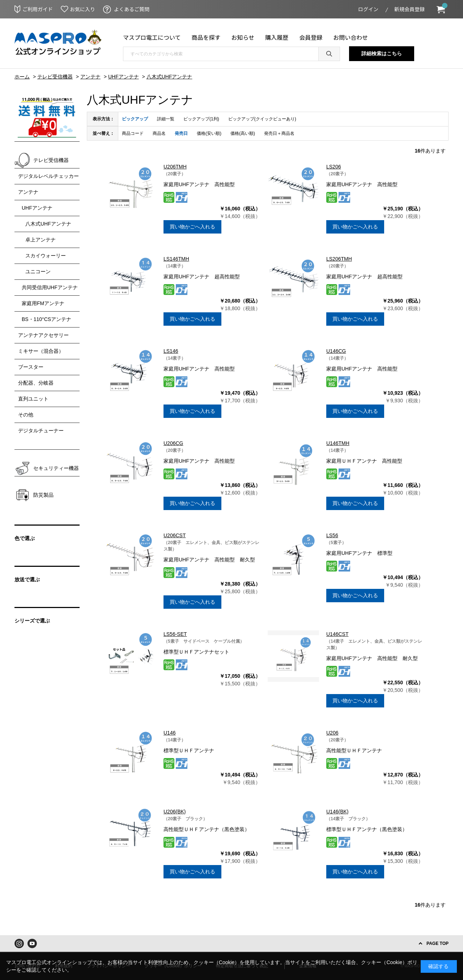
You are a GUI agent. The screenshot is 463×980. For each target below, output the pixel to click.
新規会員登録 (409, 9)
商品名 (159, 133)
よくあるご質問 (132, 9)
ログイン (368, 9)
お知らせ (243, 37)
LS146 (171, 351)
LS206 (334, 167)
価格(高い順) (243, 133)
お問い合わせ (351, 37)
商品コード (133, 133)
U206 (332, 733)
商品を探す (206, 37)
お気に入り (82, 9)
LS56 (332, 535)
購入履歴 (277, 37)
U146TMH (338, 443)
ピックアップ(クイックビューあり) (262, 119)
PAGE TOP (437, 943)
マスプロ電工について (152, 37)
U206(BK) (175, 812)
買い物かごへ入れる (192, 227)
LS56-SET (175, 634)
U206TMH (175, 167)
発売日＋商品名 (279, 133)
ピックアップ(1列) (201, 119)
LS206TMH (339, 259)
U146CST (337, 634)
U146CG (336, 351)
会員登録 (311, 37)
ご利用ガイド (38, 9)
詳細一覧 (166, 119)
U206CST (175, 535)
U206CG (173, 443)
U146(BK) (337, 812)
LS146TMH (176, 259)
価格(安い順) (209, 133)
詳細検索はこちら (382, 54)
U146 (169, 733)
